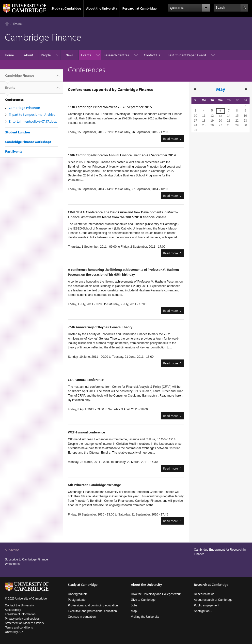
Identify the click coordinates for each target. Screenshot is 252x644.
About (29, 55)
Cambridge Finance (20, 77)
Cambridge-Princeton (24, 108)
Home (7, 24)
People (46, 55)
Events (18, 24)
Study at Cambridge (66, 8)
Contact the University (19, 605)
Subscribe (12, 550)
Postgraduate (77, 600)
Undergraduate (78, 594)
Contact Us (152, 55)
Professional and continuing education (93, 605)
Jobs (134, 605)
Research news (204, 594)
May (221, 89)
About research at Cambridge (213, 600)
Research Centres (116, 55)
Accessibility (13, 610)
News (70, 55)
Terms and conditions (19, 628)
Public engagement (207, 605)
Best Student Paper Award (187, 55)
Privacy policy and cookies (22, 619)
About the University (102, 8)
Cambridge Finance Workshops (28, 142)
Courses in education (82, 617)
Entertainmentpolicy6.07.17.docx (33, 121)
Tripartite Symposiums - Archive (32, 114)
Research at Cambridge (139, 8)
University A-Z (14, 632)
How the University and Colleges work (156, 594)
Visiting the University (145, 617)
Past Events (14, 151)
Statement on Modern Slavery (24, 623)
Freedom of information (20, 614)
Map (134, 611)
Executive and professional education (92, 611)
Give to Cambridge (143, 600)
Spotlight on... (203, 611)
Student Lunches (18, 132)
